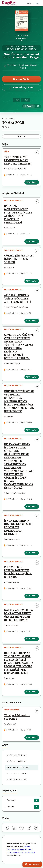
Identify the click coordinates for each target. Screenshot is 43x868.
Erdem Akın (8, 417)
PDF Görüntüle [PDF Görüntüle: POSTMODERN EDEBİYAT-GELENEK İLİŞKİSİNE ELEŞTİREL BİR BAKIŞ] (32, 596)
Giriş (38, 3)
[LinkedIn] (29, 828)
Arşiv (5, 745)
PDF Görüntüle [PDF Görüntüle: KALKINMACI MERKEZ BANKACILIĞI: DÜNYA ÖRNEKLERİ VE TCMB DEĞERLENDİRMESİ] (32, 639)
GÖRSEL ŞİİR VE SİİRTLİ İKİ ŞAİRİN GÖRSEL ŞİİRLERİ (19, 259)
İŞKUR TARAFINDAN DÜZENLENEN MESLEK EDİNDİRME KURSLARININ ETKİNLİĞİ (18, 527)
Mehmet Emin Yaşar (11, 364)
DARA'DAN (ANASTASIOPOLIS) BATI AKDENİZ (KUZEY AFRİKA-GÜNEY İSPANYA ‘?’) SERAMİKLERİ (18, 214)
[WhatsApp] (14, 828)
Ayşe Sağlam (24, 307)
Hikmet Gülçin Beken (12, 625)
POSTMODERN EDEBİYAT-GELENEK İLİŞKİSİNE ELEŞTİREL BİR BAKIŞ (18, 572)
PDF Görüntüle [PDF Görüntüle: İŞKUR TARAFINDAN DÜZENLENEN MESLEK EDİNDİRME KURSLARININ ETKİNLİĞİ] (32, 553)
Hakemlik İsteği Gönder (22, 87)
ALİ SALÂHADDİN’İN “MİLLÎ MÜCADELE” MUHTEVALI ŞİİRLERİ (18, 299)
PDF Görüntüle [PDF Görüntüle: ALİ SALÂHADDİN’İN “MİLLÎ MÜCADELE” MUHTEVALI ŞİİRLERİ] (32, 321)
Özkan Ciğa (8, 678)
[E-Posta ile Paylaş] (36, 828)
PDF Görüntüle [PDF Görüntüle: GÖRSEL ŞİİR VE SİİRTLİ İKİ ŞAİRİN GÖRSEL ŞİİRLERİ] (32, 281)
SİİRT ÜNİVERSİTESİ (26, 47)
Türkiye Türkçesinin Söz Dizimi (17, 717)
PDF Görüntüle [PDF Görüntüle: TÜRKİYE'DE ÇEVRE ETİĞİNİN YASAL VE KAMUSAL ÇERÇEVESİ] (32, 182)
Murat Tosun (9, 228)
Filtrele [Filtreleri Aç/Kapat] (21, 137)
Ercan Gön (21, 493)
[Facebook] (7, 828)
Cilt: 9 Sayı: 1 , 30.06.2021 (16, 761)
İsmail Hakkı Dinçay (11, 539)
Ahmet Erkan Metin (11, 169)
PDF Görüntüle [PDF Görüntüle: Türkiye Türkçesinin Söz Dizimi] (32, 737)
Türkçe (30, 3)
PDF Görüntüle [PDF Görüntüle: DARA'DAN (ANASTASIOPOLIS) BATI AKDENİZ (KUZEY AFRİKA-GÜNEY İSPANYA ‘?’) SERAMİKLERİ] (32, 241)
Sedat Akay (8, 268)
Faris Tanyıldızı (10, 724)
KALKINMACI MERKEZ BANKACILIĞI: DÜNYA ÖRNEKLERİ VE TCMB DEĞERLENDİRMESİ (18, 615)
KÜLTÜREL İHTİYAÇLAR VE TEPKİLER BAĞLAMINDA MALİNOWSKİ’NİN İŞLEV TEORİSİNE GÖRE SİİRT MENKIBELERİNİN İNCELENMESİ (19, 401)
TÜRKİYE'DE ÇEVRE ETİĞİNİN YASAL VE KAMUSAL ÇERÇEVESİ (18, 160)
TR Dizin (26, 100)
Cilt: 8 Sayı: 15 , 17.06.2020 (17, 773)
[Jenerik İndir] (36, 807)
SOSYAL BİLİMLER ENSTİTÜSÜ (22, 49)
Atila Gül (23, 169)
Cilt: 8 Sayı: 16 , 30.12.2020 (18, 767)
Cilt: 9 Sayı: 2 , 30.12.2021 (16, 755)
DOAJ (17, 100)
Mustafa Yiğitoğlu (10, 307)
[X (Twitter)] (22, 828)
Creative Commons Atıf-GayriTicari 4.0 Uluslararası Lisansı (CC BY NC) (21, 849)
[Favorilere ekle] (37, 152)
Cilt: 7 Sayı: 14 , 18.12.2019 (16, 779)
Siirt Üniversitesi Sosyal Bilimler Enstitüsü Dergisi (22, 56)
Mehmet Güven (10, 493)
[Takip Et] (29, 106)
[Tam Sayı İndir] (36, 800)
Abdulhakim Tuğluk (11, 582)
